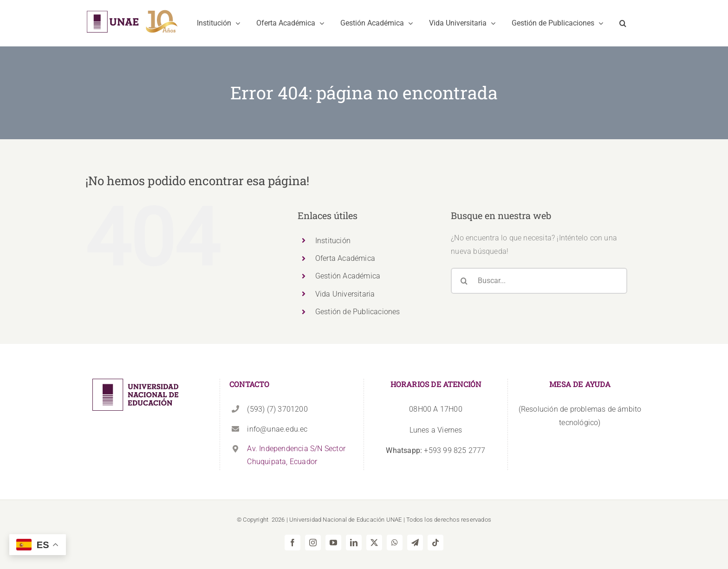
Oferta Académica (345, 258)
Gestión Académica (348, 276)
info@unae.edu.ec (277, 429)
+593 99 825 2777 (435, 450)
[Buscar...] (539, 281)
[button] (623, 23)
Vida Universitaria (345, 294)
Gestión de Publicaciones (358, 312)
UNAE (394, 520)
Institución (333, 241)
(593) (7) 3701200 (277, 409)
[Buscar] (464, 281)
